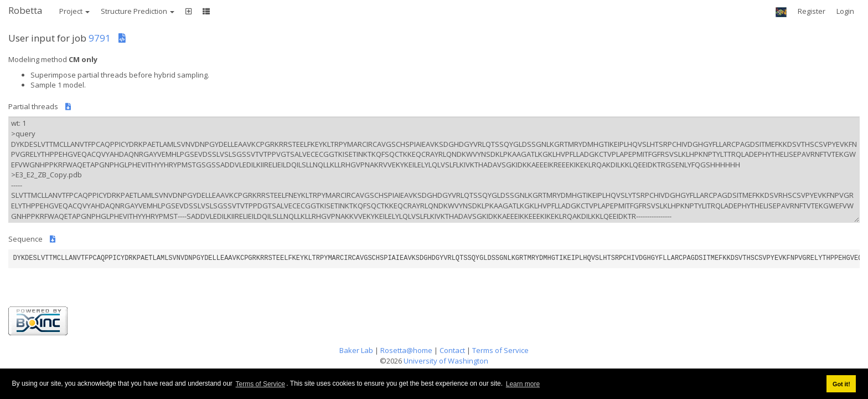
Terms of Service (260, 384)
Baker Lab (356, 350)
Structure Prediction (138, 11)
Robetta (25, 10)
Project (74, 11)
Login (845, 11)
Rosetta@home (406, 350)
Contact (452, 350)
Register (812, 11)
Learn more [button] (523, 384)
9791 (100, 38)
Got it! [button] (841, 384)
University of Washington (446, 361)
